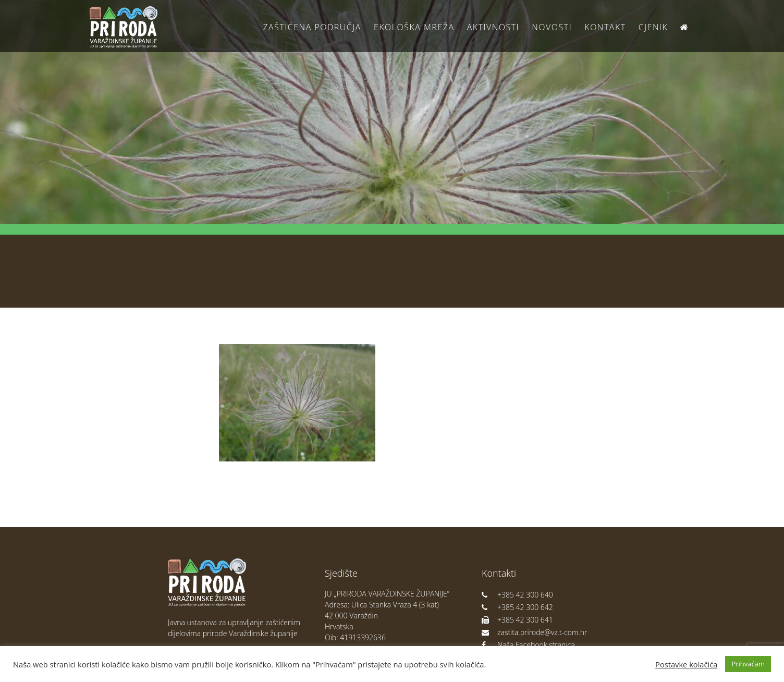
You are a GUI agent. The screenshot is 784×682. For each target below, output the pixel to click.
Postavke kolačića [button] (686, 664)
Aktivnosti (493, 27)
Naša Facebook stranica (528, 645)
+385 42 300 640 (517, 595)
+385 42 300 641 (517, 620)
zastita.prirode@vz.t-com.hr (534, 632)
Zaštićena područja (312, 27)
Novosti (552, 27)
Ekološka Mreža (414, 27)
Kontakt (605, 27)
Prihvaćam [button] (748, 664)
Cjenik (653, 27)
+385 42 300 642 (517, 607)
